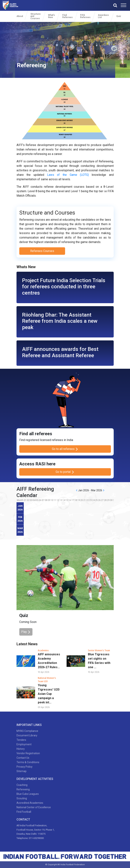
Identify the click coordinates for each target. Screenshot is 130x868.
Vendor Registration (28, 753)
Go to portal (65, 472)
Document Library (27, 735)
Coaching (22, 785)
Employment (24, 744)
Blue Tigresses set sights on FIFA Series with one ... (99, 661)
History (21, 749)
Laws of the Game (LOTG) (68, 175)
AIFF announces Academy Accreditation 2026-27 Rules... (49, 661)
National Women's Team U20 (47, 680)
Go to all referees (65, 449)
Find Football (24, 812)
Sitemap (22, 771)
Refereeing (23, 789)
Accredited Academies (30, 803)
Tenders (21, 740)
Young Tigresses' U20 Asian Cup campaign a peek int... (49, 694)
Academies (43, 650)
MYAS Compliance (27, 731)
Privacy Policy (24, 767)
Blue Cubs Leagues (28, 794)
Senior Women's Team (99, 650)
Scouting (22, 798)
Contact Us (23, 758)
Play (26, 632)
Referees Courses (42, 251)
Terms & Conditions (28, 762)
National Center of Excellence (34, 807)
